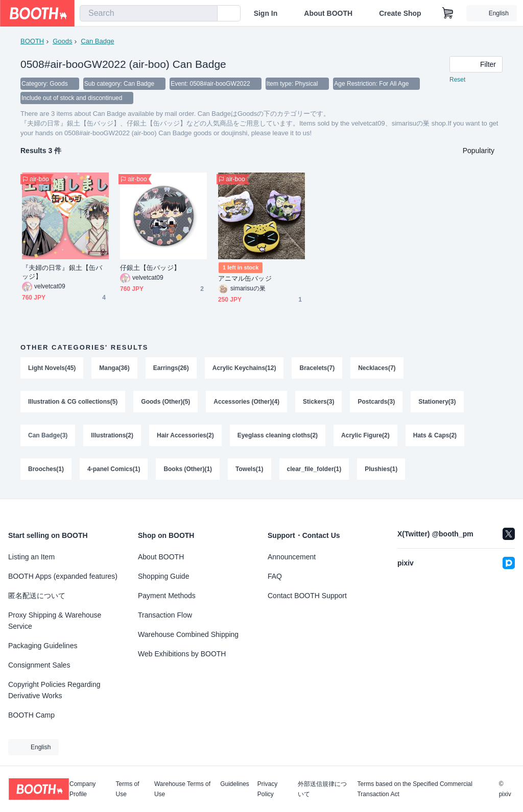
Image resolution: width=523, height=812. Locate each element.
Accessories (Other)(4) (246, 402)
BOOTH (32, 41)
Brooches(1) (46, 469)
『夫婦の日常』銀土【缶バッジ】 (62, 272)
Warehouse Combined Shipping (188, 634)
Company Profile (82, 789)
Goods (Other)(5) (165, 402)
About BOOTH (328, 13)
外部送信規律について (322, 789)
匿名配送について (37, 596)
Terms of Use (128, 789)
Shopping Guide (163, 576)
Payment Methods (167, 596)
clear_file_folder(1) (314, 469)
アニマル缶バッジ (245, 278)
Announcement (292, 557)
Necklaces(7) (377, 368)
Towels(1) (249, 469)
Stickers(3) (318, 402)
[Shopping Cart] (448, 13)
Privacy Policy (267, 789)
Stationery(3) (437, 402)
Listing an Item (31, 557)
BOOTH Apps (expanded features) (63, 576)
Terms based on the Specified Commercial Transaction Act (414, 789)
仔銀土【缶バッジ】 (150, 268)
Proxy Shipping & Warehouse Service (55, 621)
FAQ (275, 576)
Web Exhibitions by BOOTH (182, 654)
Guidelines (235, 784)
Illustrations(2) (112, 435)
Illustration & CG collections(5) (73, 402)
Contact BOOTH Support (307, 596)
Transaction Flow (165, 615)
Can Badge (97, 41)
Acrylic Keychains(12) (244, 368)
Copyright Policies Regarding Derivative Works (54, 690)
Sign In (266, 13)
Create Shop (400, 13)
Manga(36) (114, 368)
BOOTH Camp (31, 715)
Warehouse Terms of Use (182, 789)
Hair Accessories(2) (185, 435)
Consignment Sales (39, 665)
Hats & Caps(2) (435, 435)
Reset (457, 80)
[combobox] (149, 13)
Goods (62, 41)
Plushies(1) (381, 469)
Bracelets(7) (317, 368)
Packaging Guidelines (43, 646)
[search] (207, 14)
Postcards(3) (376, 402)
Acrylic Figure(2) (365, 435)
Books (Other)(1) (188, 469)
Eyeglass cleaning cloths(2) (278, 435)
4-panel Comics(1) (114, 469)
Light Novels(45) (52, 368)
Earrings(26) (171, 368)
